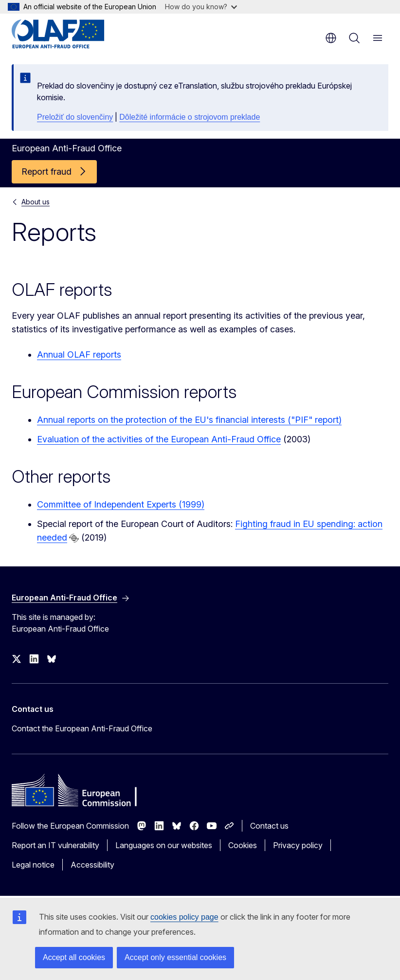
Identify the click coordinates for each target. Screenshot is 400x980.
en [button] (331, 38)
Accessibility (92, 865)
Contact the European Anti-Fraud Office (82, 728)
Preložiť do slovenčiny (75, 117)
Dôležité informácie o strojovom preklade (190, 117)
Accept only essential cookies (175, 957)
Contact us (269, 826)
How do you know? (201, 7)
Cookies (243, 845)
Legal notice (33, 865)
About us (36, 202)
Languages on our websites (164, 845)
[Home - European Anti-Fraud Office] (70, 34)
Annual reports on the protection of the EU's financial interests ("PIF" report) (189, 420)
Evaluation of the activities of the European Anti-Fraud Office (159, 439)
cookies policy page (184, 917)
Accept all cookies (74, 957)
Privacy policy (298, 845)
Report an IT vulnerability (55, 845)
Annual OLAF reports (79, 354)
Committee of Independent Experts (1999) (121, 504)
